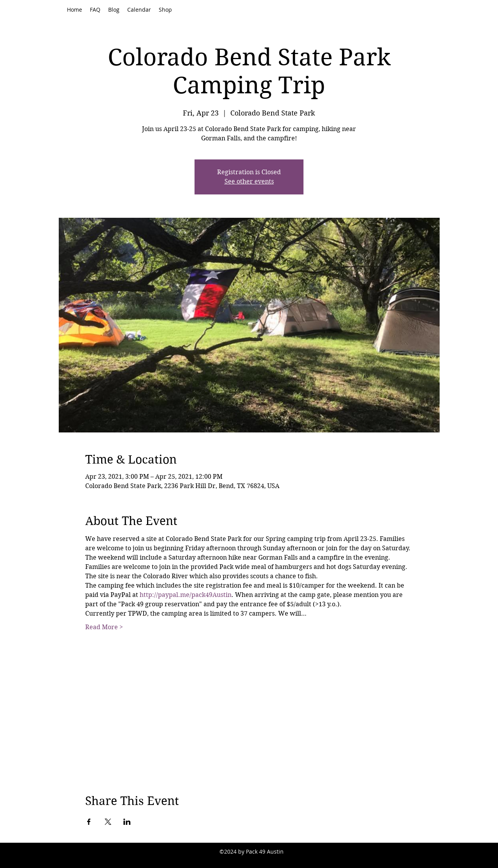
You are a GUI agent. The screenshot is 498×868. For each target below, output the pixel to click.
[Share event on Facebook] (89, 822)
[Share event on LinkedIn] (127, 822)
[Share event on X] (108, 822)
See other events (249, 181)
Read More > (104, 627)
